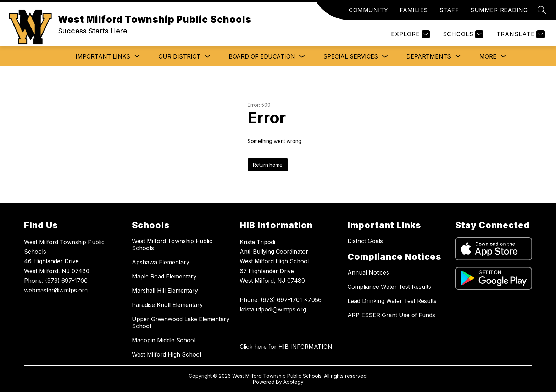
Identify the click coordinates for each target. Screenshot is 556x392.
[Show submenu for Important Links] (103, 56)
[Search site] (542, 10)
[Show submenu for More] (488, 56)
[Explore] (410, 34)
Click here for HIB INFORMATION (286, 347)
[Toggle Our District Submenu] (207, 57)
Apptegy (293, 382)
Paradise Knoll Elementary (167, 305)
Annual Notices (368, 272)
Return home (268, 165)
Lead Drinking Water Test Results (392, 301)
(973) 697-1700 (66, 281)
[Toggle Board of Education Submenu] (302, 57)
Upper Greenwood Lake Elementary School (181, 322)
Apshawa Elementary (161, 262)
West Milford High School (166, 354)
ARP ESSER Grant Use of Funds (391, 315)
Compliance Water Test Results (389, 287)
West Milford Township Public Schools (172, 244)
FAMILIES (414, 10)
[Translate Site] (520, 34)
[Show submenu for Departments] (429, 56)
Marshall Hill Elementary (165, 291)
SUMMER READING (499, 10)
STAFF (449, 10)
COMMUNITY (369, 10)
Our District (179, 56)
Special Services (351, 56)
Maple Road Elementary (164, 276)
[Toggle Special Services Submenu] (385, 57)
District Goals (365, 241)
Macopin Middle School (164, 340)
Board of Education (262, 56)
